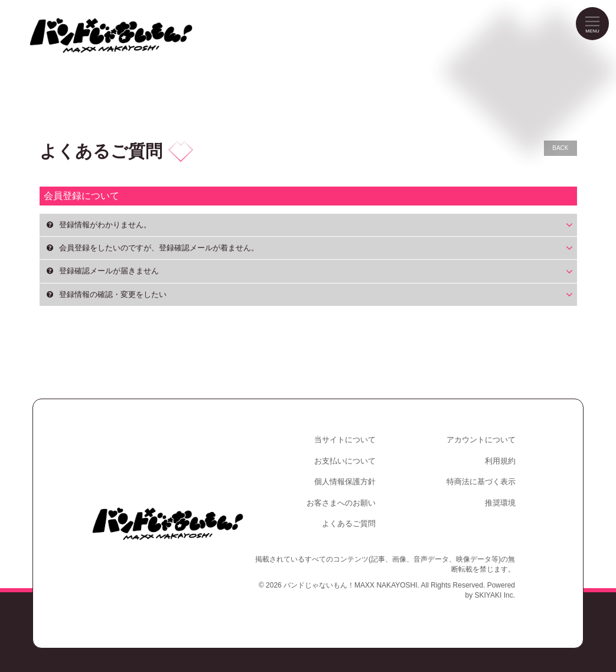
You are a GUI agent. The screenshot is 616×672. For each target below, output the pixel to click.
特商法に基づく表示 (481, 482)
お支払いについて (345, 461)
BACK (560, 148)
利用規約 (500, 461)
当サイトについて (345, 440)
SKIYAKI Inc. (495, 595)
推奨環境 (500, 503)
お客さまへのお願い (341, 503)
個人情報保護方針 (345, 482)
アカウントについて (481, 440)
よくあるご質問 (349, 523)
